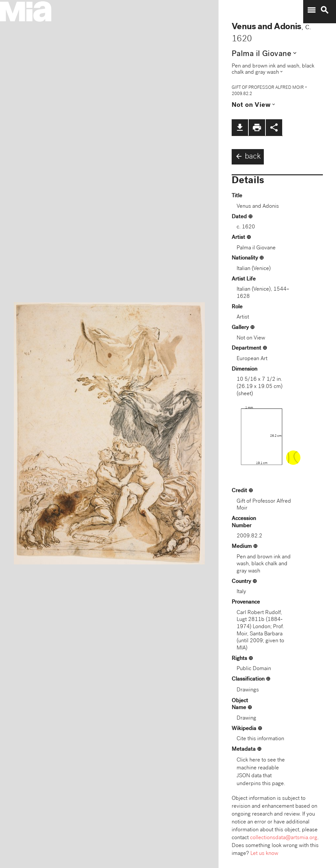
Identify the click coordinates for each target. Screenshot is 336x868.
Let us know (264, 854)
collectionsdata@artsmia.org (284, 838)
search (325, 10)
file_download (240, 127)
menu (311, 10)
